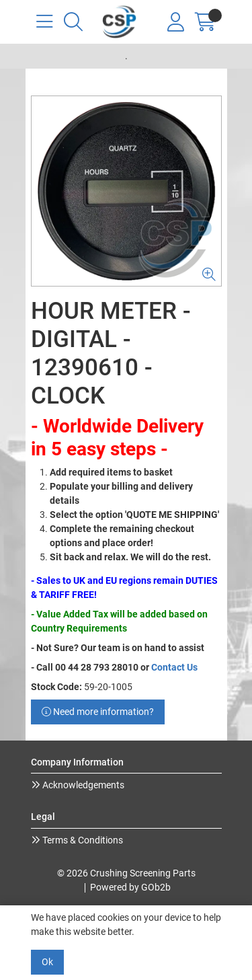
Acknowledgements (82, 785)
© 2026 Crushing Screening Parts (126, 873)
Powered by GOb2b (130, 887)
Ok (47, 962)
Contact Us (174, 667)
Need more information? (98, 712)
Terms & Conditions (82, 840)
